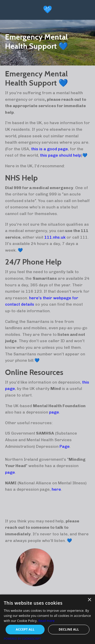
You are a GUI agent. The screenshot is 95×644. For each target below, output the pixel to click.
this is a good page (50, 149)
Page (65, 446)
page (54, 412)
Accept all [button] (25, 629)
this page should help (61, 155)
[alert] (48, 619)
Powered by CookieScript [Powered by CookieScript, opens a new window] (22, 639)
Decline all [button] (69, 629)
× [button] (89, 600)
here (56, 489)
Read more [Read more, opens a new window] (47, 621)
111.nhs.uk (55, 237)
